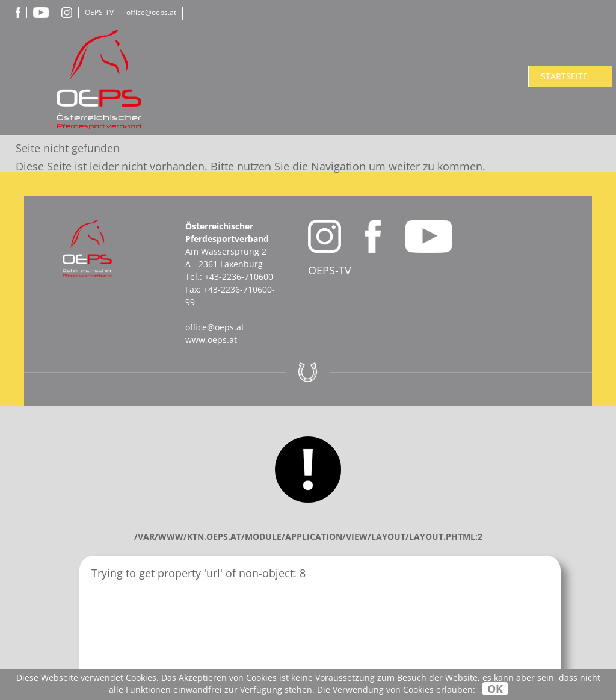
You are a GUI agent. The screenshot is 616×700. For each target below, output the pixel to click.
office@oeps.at (151, 12)
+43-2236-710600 (239, 277)
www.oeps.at (211, 340)
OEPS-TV (99, 12)
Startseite (564, 76)
